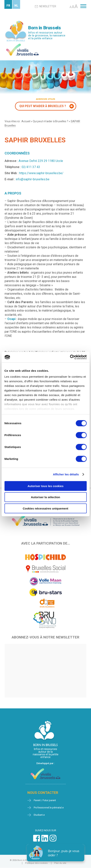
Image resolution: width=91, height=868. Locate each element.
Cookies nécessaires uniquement (46, 508)
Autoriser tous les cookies (46, 486)
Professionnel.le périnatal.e (49, 808)
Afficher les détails (66, 474)
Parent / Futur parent (45, 800)
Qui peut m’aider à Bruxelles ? (50, 121)
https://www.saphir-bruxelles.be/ (41, 173)
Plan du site (60, 863)
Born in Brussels (44, 28)
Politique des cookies (36, 863)
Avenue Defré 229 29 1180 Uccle (41, 161)
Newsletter (45, 7)
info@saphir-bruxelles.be (33, 179)
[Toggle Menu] (83, 6)
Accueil (26, 121)
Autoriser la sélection (45, 497)
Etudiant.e (39, 815)
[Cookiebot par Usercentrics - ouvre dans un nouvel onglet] (70, 357)
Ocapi (11, 319)
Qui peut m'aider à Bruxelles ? (43, 106)
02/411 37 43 (31, 167)
